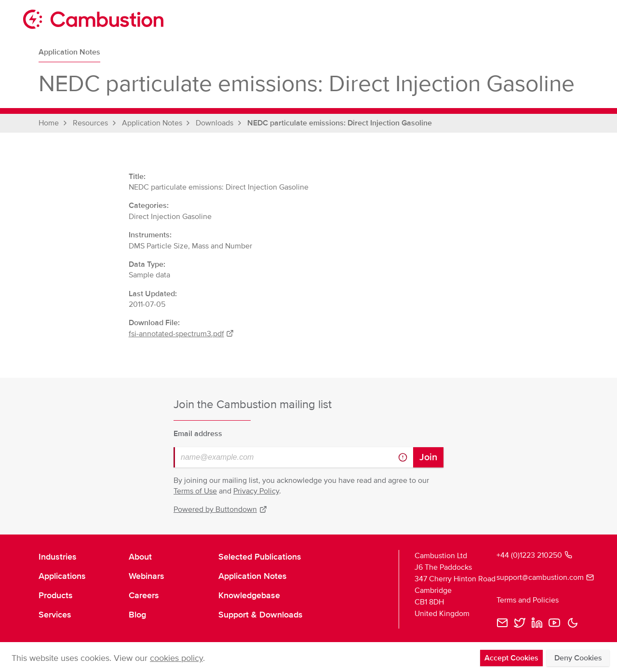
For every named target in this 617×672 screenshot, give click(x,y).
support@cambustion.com (537, 577)
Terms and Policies (528, 600)
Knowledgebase (249, 595)
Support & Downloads (261, 615)
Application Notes (69, 52)
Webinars (147, 576)
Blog (137, 615)
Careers (144, 595)
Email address (198, 434)
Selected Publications (260, 557)
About (140, 557)
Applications (62, 576)
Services (55, 615)
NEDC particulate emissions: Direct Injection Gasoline (340, 123)
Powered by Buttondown (220, 509)
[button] (573, 623)
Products (56, 595)
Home (49, 123)
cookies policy (176, 658)
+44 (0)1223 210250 (534, 555)
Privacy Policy (256, 491)
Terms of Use (195, 491)
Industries (58, 557)
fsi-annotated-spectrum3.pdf (181, 334)
